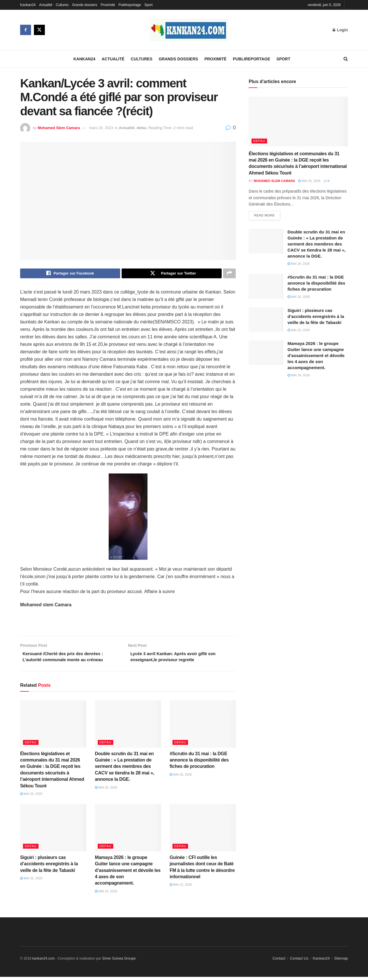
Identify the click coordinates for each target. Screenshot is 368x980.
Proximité (108, 5)
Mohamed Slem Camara (59, 128)
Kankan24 (28, 5)
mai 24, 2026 (106, 894)
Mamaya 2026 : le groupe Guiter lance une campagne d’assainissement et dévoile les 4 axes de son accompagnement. (128, 873)
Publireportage (130, 5)
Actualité (46, 5)
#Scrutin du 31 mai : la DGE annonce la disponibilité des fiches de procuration (199, 763)
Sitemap (341, 961)
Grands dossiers (85, 5)
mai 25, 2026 (31, 881)
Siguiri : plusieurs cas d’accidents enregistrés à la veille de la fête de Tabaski (49, 867)
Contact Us (299, 961)
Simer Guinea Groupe (119, 962)
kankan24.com (43, 962)
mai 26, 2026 (31, 797)
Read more (264, 216)
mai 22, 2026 (181, 888)
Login (340, 30)
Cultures (62, 5)
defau (142, 128)
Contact (279, 961)
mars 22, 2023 (101, 128)
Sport (148, 5)
